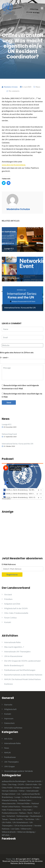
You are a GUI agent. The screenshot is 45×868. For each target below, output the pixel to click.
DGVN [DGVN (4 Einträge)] (21, 784)
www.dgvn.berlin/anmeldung (14, 165)
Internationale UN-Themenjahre (17, 651)
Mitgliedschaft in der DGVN (16, 608)
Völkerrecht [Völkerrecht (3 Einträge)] (26, 829)
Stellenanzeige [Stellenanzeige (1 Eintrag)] (23, 816)
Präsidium (8, 599)
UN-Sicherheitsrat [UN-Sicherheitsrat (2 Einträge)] (20, 822)
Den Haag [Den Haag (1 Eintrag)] (12, 784)
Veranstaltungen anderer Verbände (18, 771)
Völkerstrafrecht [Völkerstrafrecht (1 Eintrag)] (9, 832)
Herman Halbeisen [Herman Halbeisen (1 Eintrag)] (10, 791)
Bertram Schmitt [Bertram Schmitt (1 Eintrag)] (34, 781)
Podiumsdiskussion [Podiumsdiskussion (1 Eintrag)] (10, 813)
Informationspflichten (13, 728)
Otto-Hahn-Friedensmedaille (16, 613)
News (38, 87)
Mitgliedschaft (10, 709)
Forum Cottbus (10, 618)
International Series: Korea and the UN (18, 444)
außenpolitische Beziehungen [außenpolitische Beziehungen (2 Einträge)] (14, 781)
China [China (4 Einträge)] (4, 784)
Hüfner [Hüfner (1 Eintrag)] (22, 791)
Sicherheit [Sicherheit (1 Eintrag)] (11, 816)
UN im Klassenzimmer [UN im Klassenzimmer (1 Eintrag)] (23, 825)
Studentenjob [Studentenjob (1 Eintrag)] (36, 816)
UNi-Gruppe (9, 766)
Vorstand (8, 594)
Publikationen (10, 757)
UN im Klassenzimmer (13, 656)
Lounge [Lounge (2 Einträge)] (17, 797)
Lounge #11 (7, 424)
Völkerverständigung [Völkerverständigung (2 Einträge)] (26, 832)
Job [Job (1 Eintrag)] (19, 794)
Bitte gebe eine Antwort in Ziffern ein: (17, 352)
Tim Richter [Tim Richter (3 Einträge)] (29, 819)
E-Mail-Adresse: (9, 564)
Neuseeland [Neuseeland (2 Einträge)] (27, 806)
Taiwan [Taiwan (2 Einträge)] (5, 819)
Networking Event (9, 434)
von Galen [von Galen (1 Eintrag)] (15, 829)
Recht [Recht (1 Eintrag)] (30, 813)
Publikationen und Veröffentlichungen (20, 670)
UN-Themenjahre (11, 762)
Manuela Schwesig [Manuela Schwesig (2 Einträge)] (9, 800)
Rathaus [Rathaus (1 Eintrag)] (23, 813)
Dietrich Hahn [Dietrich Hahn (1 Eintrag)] (31, 784)
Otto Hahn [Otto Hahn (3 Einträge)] (27, 810)
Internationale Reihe (12, 642)
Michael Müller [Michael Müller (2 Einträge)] (24, 803)
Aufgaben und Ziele (12, 604)
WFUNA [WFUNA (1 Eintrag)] (5, 835)
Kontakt (8, 622)
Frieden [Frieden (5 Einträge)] (36, 788)
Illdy (14, 859)
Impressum (9, 718)
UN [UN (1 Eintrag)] (37, 819)
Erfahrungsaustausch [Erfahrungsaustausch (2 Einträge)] (23, 788)
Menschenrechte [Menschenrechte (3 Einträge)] (9, 803)
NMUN (7, 752)
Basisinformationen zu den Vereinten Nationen (23, 675)
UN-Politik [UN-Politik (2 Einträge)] (6, 822)
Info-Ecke (8, 739)
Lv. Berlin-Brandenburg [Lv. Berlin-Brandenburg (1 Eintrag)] (32, 797)
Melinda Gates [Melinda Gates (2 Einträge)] (25, 800)
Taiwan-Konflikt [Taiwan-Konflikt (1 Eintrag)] (16, 819)
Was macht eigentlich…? (14, 647)
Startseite (8, 705)
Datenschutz (9, 723)
